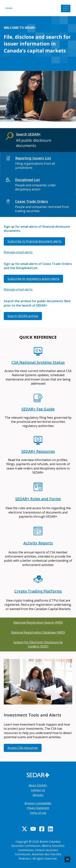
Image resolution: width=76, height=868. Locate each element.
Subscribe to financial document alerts (34, 241)
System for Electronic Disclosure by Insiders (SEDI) (38, 644)
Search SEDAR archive (23, 316)
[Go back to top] (67, 860)
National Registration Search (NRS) (38, 622)
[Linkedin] (50, 829)
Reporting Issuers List (33, 158)
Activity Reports (38, 543)
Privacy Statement (38, 808)
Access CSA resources (23, 748)
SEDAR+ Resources (38, 451)
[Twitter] (24, 829)
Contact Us (38, 790)
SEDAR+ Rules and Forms (38, 499)
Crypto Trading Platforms (38, 591)
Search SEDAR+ (28, 134)
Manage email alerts (18, 252)
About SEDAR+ (38, 785)
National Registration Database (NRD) (38, 632)
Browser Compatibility (38, 803)
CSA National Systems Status (38, 362)
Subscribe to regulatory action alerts (33, 279)
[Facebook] (42, 829)
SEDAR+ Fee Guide (38, 409)
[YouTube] (33, 829)
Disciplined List (27, 180)
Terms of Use (38, 813)
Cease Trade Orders (32, 201)
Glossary (38, 795)
